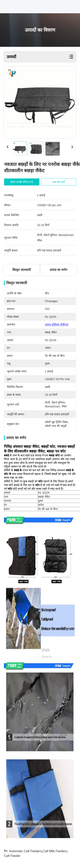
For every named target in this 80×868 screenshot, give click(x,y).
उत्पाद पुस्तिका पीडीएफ (57, 325)
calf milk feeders (55, 851)
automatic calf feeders (25, 851)
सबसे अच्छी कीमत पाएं (24, 182)
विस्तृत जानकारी (21, 270)
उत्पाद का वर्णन (58, 270)
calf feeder (12, 856)
